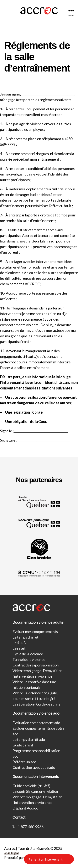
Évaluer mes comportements (35, 632)
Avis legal (11, 853)
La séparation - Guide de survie (37, 704)
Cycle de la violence (28, 654)
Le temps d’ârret (25, 637)
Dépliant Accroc (25, 808)
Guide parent (23, 745)
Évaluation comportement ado (36, 723)
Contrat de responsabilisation (36, 665)
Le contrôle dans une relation (35, 791)
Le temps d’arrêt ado (29, 739)
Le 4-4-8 (19, 643)
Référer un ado (24, 762)
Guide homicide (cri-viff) (31, 786)
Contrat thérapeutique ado (34, 767)
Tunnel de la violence (29, 659)
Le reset (19, 648)
